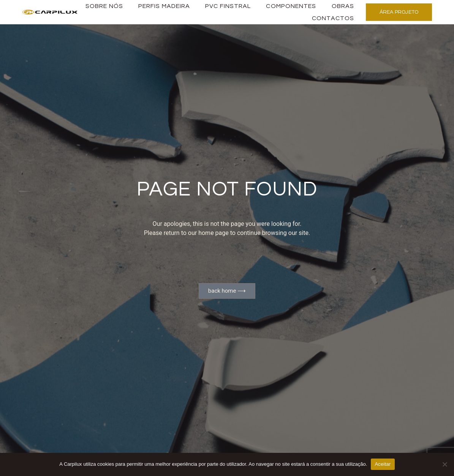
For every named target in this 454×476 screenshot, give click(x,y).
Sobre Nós (104, 6)
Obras (343, 6)
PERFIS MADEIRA (164, 6)
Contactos (333, 18)
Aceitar (383, 464)
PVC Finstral (228, 6)
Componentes (291, 6)
